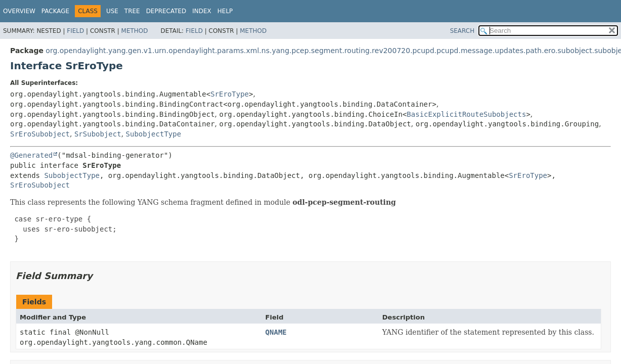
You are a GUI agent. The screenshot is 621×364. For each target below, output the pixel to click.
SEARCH (462, 31)
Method (135, 31)
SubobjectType (154, 134)
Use (112, 11)
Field (75, 31)
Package (55, 11)
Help (225, 11)
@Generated (31, 155)
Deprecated (166, 11)
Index (202, 11)
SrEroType (230, 94)
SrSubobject (98, 134)
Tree (132, 11)
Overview (19, 11)
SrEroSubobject (40, 134)
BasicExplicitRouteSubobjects (466, 114)
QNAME (276, 332)
